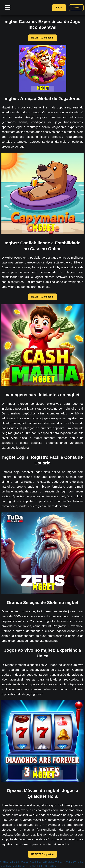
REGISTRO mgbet (42, 38)
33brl (39, 866)
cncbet (3, 866)
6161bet (4, 862)
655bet (59, 862)
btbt (9, 866)
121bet (46, 866)
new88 (15, 866)
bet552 (32, 866)
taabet (80, 862)
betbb (12, 862)
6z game (24, 866)
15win (32, 862)
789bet (54, 866)
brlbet (38, 862)
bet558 (73, 862)
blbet (52, 862)
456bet (24, 862)
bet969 (45, 862)
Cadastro (76, 8)
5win (18, 862)
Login (59, 8)
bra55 (66, 862)
